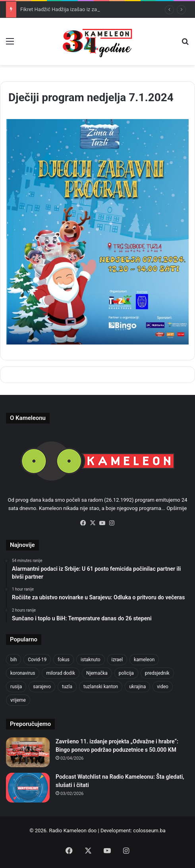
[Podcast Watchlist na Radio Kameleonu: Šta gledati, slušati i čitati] (28, 788)
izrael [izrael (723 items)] (117, 660)
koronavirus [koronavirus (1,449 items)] (23, 673)
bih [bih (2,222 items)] (14, 660)
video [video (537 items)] (163, 687)
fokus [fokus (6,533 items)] (64, 660)
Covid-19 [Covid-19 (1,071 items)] (37, 660)
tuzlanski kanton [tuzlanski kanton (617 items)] (101, 687)
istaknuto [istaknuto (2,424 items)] (91, 660)
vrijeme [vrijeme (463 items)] (18, 700)
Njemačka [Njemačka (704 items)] (97, 673)
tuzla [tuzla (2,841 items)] (67, 687)
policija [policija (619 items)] (126, 673)
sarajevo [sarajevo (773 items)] (42, 687)
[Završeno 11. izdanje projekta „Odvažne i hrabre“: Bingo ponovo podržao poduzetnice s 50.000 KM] (28, 752)
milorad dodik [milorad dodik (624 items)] (61, 673)
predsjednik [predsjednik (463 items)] (157, 673)
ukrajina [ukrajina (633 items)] (137, 687)
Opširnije (177, 508)
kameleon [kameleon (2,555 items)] (144, 660)
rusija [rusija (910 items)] (16, 687)
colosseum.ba (149, 830)
